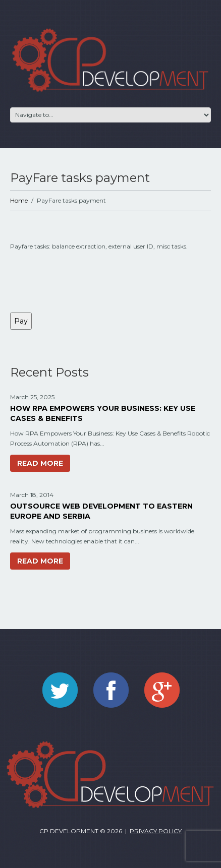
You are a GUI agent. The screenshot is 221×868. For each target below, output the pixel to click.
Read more (40, 463)
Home (19, 200)
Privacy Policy (156, 831)
